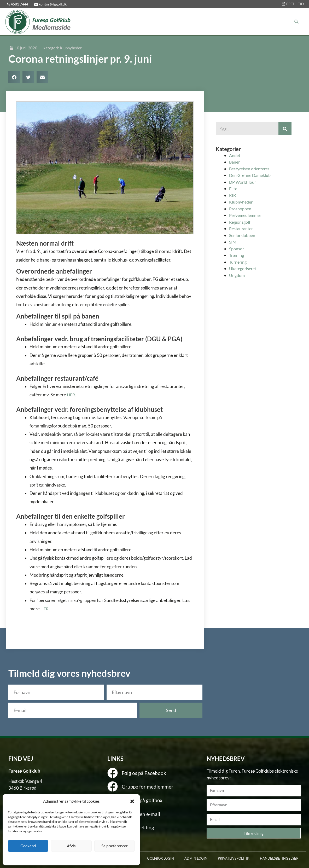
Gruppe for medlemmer (144, 786)
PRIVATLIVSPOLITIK (234, 858)
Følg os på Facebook (141, 772)
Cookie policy (58, 858)
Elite (233, 189)
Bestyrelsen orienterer (251, 169)
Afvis (71, 846)
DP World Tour (243, 182)
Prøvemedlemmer (247, 215)
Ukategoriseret (244, 268)
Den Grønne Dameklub (251, 175)
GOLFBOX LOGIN (161, 858)
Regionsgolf (240, 222)
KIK (233, 195)
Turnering (238, 262)
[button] (132, 801)
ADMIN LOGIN (196, 858)
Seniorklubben (243, 235)
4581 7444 (18, 4)
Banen (235, 162)
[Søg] (285, 129)
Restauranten (242, 228)
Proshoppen (240, 209)
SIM (233, 242)
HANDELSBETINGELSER (279, 858)
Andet (235, 155)
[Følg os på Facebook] (113, 773)
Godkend (28, 846)
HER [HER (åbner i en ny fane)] (71, 395)
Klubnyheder (71, 48)
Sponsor (237, 249)
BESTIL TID (293, 4)
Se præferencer (115, 846)
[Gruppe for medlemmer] (113, 786)
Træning (237, 255)
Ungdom (237, 275)
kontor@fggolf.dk (50, 4)
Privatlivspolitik (81, 858)
